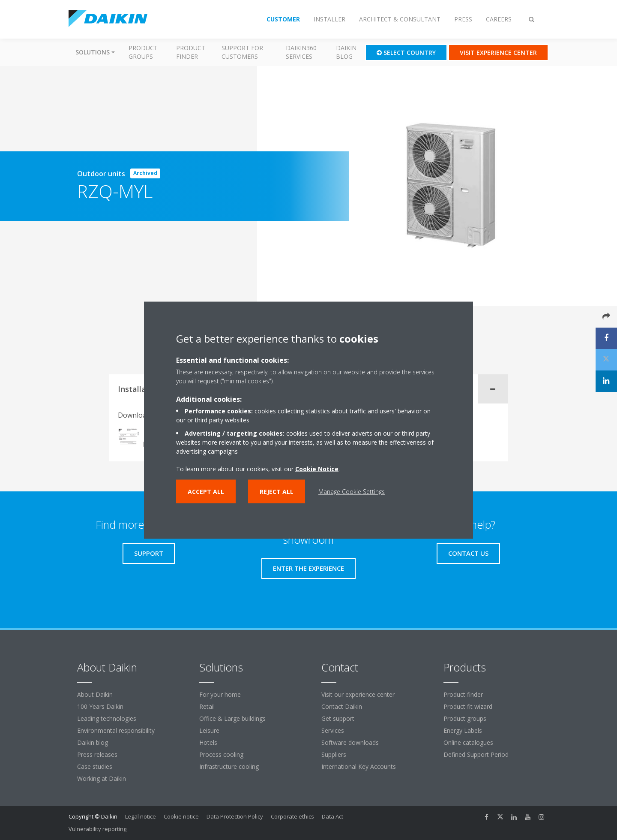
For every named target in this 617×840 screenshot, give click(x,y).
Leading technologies (107, 718)
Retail (207, 706)
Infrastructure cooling (229, 766)
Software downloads (350, 742)
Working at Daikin (102, 778)
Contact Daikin (342, 706)
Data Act (332, 816)
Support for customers (242, 52)
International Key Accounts (359, 766)
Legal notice (141, 816)
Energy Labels (463, 730)
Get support (338, 718)
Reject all (277, 491)
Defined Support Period (477, 754)
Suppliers (334, 754)
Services (333, 730)
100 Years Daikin (100, 706)
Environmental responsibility (116, 730)
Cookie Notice (317, 468)
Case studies (95, 766)
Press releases (97, 754)
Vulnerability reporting (97, 829)
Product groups (143, 52)
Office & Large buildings (232, 718)
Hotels (208, 742)
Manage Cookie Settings (352, 491)
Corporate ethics (292, 816)
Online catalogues (468, 742)
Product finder (191, 52)
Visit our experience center (358, 694)
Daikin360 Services (301, 52)
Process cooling (221, 754)
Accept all (206, 491)
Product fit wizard (468, 706)
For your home (220, 694)
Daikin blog (346, 52)
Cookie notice (181, 816)
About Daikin (95, 694)
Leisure (209, 730)
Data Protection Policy (235, 816)
